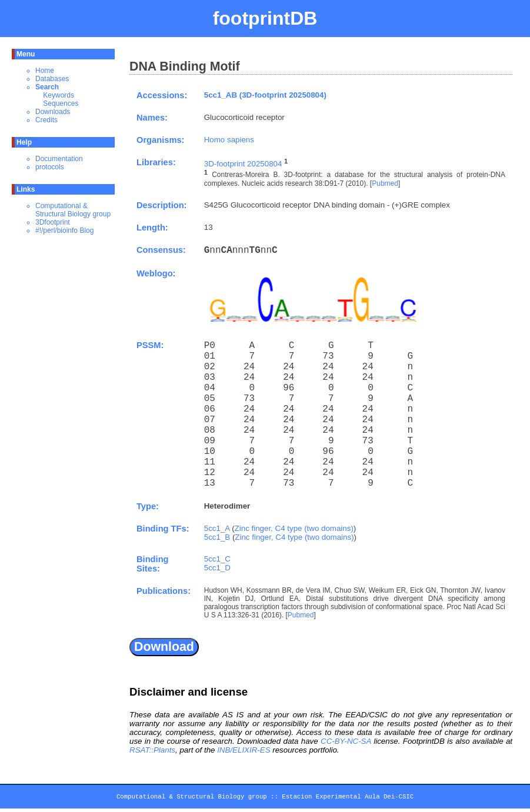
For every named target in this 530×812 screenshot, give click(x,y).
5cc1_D (217, 568)
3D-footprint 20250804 (243, 164)
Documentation (59, 159)
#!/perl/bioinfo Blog (64, 230)
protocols (50, 167)
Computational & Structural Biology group (73, 210)
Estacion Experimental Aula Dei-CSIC (348, 798)
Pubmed (385, 183)
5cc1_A (217, 528)
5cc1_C (217, 559)
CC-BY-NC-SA (346, 741)
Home (45, 71)
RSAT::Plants (152, 750)
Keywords (59, 95)
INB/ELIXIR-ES (244, 750)
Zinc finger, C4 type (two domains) (294, 528)
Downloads (53, 112)
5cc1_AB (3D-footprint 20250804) (265, 95)
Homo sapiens (229, 140)
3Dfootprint (53, 222)
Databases (52, 79)
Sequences (61, 103)
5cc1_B (217, 537)
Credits (46, 120)
